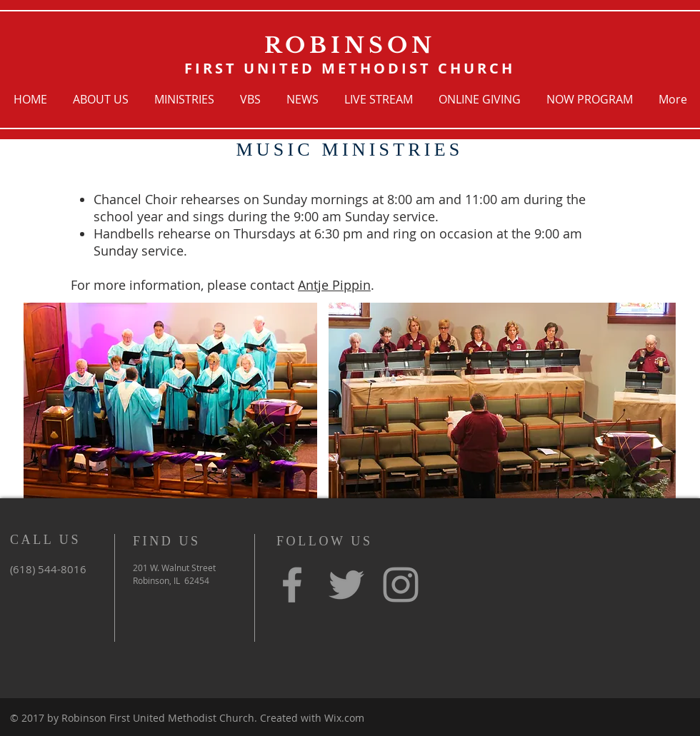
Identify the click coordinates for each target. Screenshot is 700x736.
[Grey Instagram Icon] (401, 585)
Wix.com (344, 718)
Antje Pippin (334, 285)
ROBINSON (350, 45)
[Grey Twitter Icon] (346, 585)
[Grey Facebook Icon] (292, 585)
